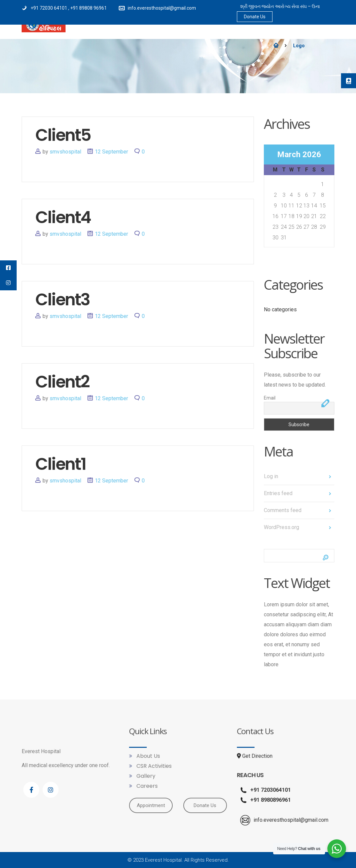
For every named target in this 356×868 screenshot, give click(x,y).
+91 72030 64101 (49, 8)
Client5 (63, 135)
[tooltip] (348, 82)
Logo (299, 46)
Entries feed (278, 493)
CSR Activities (153, 766)
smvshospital (65, 152)
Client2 (62, 382)
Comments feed (283, 510)
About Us (148, 756)
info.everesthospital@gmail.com (162, 8)
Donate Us (255, 17)
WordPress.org (281, 527)
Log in (271, 476)
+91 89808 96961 (89, 8)
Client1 (61, 464)
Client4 (63, 217)
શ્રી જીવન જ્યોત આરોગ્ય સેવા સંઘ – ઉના (280, 6)
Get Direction (255, 756)
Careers (146, 786)
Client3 (63, 300)
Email (270, 398)
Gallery (145, 776)
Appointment (151, 805)
